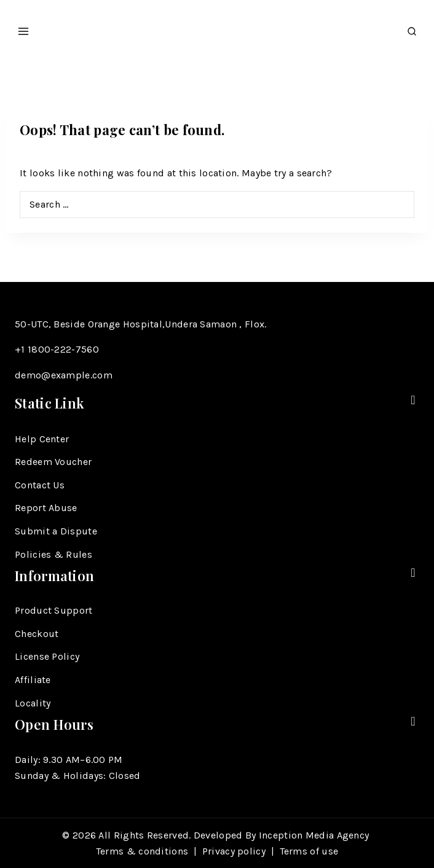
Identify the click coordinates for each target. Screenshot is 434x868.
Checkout (37, 634)
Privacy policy (234, 851)
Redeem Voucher (53, 462)
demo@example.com (64, 375)
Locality (33, 703)
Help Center (42, 439)
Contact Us (40, 485)
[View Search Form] (412, 28)
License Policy (47, 656)
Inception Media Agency (315, 835)
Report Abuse (46, 508)
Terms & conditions (142, 851)
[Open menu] (24, 28)
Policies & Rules (53, 554)
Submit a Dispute (56, 531)
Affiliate (33, 680)
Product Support (54, 610)
